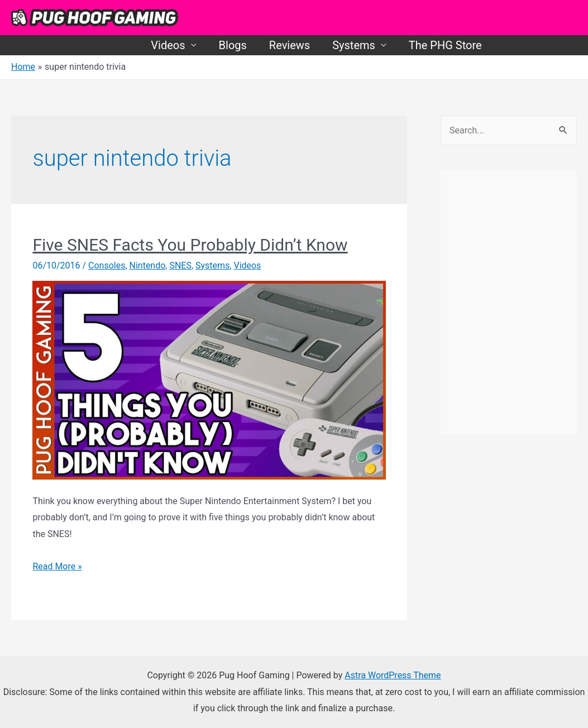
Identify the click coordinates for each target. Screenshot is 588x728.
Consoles (107, 265)
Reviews (290, 45)
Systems (354, 45)
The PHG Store (445, 45)
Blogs (233, 45)
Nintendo (148, 265)
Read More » (57, 566)
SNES (181, 265)
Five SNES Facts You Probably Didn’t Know (190, 245)
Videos (168, 45)
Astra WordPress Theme (393, 675)
